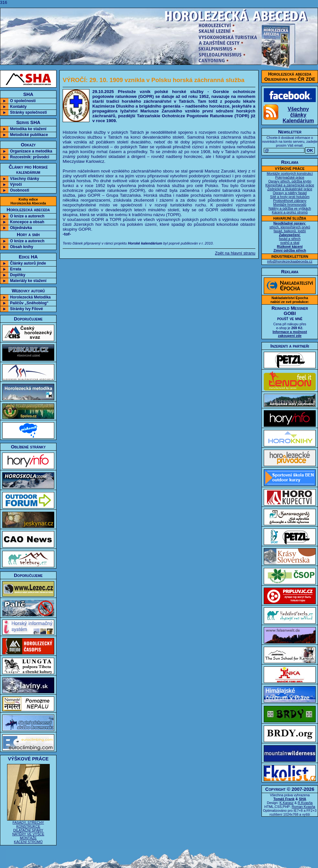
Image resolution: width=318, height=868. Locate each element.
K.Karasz (287, 803)
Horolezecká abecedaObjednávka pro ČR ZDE (290, 77)
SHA (303, 799)
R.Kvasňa (305, 803)
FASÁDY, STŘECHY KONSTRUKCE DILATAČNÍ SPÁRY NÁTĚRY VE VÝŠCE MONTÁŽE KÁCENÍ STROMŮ (28, 831)
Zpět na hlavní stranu (235, 253)
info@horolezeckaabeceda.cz (290, 261)
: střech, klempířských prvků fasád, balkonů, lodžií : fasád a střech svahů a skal (290, 237)
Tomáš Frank (284, 799)
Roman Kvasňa (303, 807)
